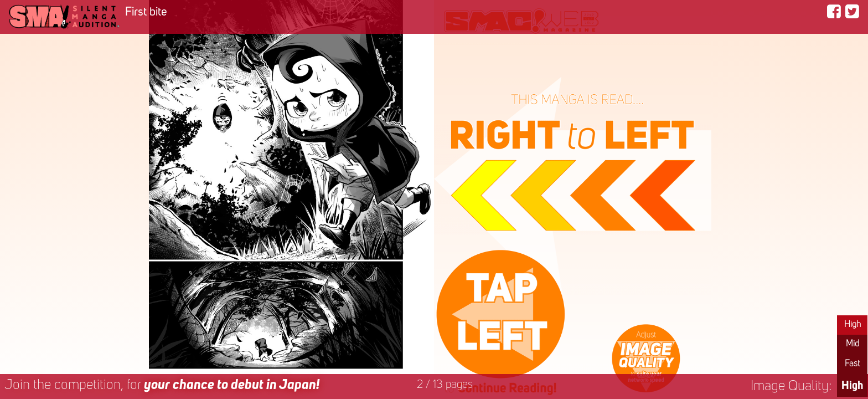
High (852, 325)
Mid (852, 344)
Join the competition (162, 385)
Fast (852, 364)
